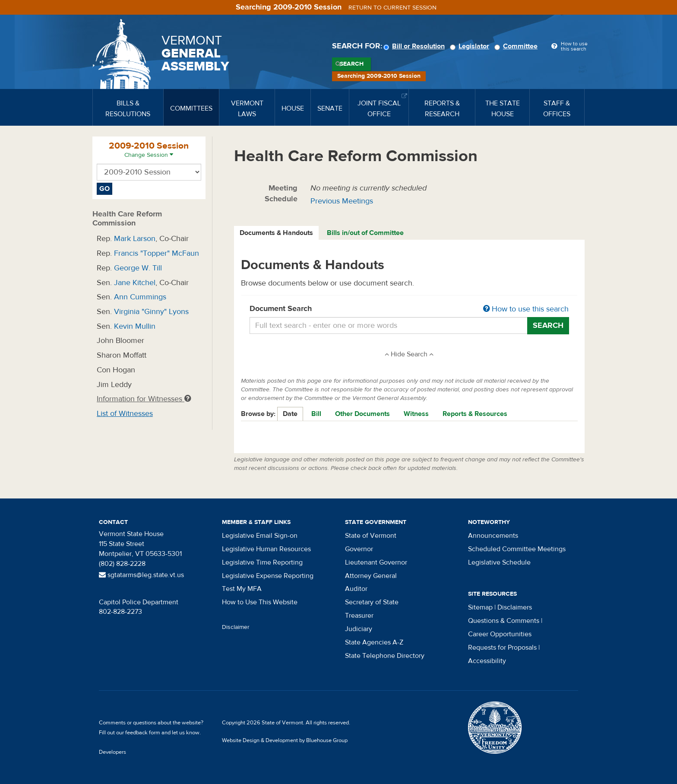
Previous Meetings (342, 201)
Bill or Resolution (415, 46)
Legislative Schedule (499, 562)
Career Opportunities (500, 634)
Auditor (356, 589)
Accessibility (487, 661)
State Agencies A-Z (374, 642)
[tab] (277, 233)
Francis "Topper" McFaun (157, 253)
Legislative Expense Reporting (268, 576)
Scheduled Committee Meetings (517, 549)
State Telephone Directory (385, 656)
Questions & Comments (504, 621)
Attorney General (371, 576)
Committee (517, 46)
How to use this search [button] (526, 309)
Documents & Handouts (276, 233)
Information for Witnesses (144, 399)
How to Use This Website (260, 602)
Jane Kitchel (135, 283)
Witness (416, 414)
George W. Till (138, 268)
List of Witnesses (125, 414)
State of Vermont (371, 536)
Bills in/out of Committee (365, 233)
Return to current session (392, 8)
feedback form (143, 733)
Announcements (493, 536)
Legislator (471, 46)
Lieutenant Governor (376, 562)
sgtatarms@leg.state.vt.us (141, 575)
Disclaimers (515, 607)
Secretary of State (372, 602)
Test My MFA (242, 589)
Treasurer (359, 616)
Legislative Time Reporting (262, 562)
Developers (112, 752)
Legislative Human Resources (266, 549)
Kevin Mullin (135, 326)
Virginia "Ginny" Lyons (151, 312)
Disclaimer (236, 627)
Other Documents (362, 414)
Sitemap (480, 607)
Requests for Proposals (502, 648)
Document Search (410, 309)
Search (352, 64)
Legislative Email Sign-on (260, 536)
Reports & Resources (475, 414)
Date (290, 414)
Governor (359, 549)
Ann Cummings (140, 297)
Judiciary (359, 629)
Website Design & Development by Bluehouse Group (285, 740)
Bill (316, 414)
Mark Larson (135, 239)
